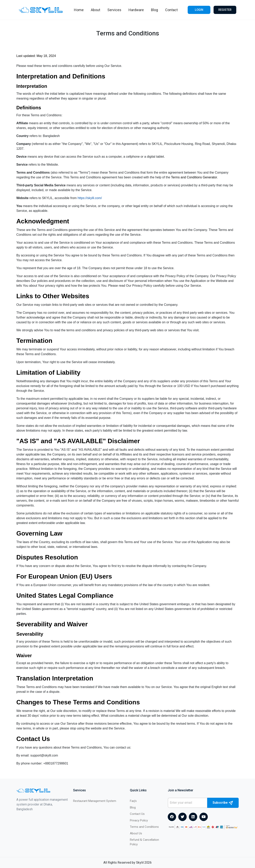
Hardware (135, 10)
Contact (171, 10)
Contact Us (137, 814)
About (95, 10)
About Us (136, 833)
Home (78, 10)
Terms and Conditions (144, 827)
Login (199, 10)
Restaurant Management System (95, 801)
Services (114, 10)
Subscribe (223, 803)
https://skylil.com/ (90, 198)
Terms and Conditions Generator (194, 177)
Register (225, 10)
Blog (154, 10)
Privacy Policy (139, 820)
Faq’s (133, 801)
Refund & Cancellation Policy (144, 842)
